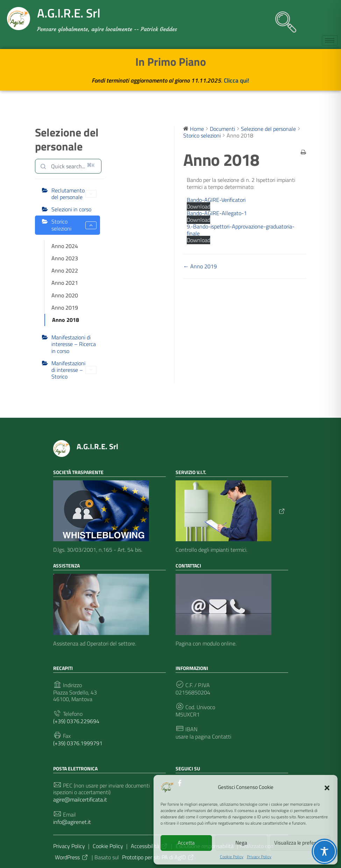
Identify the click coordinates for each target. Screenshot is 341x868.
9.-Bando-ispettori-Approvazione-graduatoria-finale (241, 230)
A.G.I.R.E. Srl (97, 446)
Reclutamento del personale (74, 194)
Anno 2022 (65, 270)
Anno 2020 (65, 295)
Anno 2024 (65, 246)
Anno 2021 (65, 283)
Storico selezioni (74, 225)
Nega (241, 843)
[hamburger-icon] (330, 40)
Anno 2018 (66, 320)
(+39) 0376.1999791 (78, 743)
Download (198, 206)
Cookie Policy (232, 857)
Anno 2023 (65, 258)
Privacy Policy (259, 857)
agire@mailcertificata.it (80, 800)
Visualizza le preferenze (300, 843)
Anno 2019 (65, 308)
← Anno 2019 (200, 266)
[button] (327, 787)
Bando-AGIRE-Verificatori (216, 200)
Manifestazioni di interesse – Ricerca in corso (74, 344)
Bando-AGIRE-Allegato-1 (217, 213)
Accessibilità (149, 846)
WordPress (72, 857)
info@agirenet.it (72, 822)
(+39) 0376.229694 (76, 721)
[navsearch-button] (282, 19)
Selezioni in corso (71, 209)
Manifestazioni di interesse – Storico (74, 370)
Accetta (186, 843)
